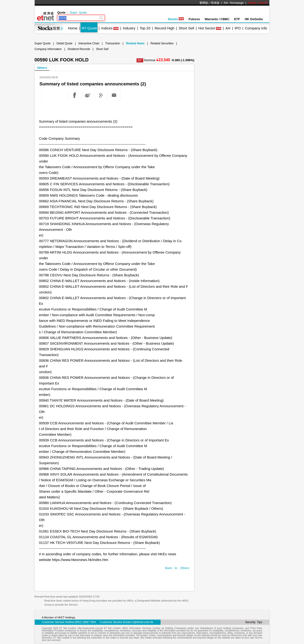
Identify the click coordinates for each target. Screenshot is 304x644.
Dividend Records (79, 49)
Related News (135, 43)
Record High (164, 28)
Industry (129, 28)
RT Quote (89, 28)
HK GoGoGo (254, 19)
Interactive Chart (89, 43)
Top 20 (145, 28)
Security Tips (254, 622)
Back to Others (177, 568)
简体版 (215, 3)
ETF (237, 19)
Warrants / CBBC (217, 19)
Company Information (48, 49)
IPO (238, 28)
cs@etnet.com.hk (142, 622)
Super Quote (78, 13)
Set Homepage (234, 3)
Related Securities (162, 43)
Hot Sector (207, 28)
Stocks (176, 19)
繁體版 (204, 3)
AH (228, 28)
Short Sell (186, 28)
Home (73, 28)
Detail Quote (64, 43)
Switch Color (258, 3)
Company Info (256, 28)
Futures (194, 19)
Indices (107, 28)
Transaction (113, 43)
